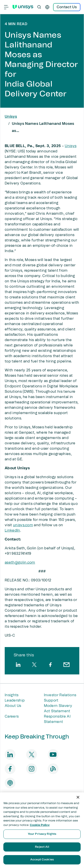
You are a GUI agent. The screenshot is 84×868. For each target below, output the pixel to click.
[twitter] (34, 665)
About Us (13, 706)
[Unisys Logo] (23, 7)
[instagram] (32, 769)
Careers (12, 716)
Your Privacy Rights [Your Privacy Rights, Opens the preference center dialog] (42, 834)
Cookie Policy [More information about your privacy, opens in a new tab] (40, 825)
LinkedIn (12, 530)
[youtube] (53, 755)
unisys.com (23, 525)
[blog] (53, 769)
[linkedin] (18, 665)
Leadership (15, 700)
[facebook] (50, 665)
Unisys (11, 117)
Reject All (42, 847)
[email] (67, 665)
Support (51, 700)
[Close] (78, 797)
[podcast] (10, 783)
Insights (12, 695)
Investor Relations (60, 695)
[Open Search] (39, 7)
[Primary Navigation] (6, 7)
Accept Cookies (42, 860)
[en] (47, 7)
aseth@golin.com (20, 562)
